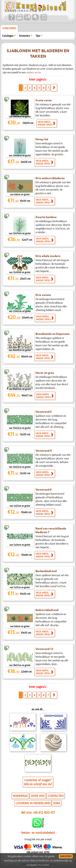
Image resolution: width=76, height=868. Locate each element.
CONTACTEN (56, 796)
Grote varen (44, 100)
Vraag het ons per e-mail (38, 839)
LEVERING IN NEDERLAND (33, 803)
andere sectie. (34, 72)
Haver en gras (45, 373)
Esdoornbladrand (47, 610)
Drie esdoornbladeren (50, 178)
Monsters (25, 36)
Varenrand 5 (44, 411)
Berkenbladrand (46, 571)
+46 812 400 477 (44, 812)
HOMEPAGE (20, 796)
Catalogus (8, 36)
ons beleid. (44, 865)
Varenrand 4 (44, 450)
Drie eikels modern (48, 256)
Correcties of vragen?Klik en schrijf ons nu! (38, 782)
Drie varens (43, 295)
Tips (38, 36)
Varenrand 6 (44, 489)
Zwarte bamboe (46, 217)
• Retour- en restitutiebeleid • (38, 833)
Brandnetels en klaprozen (52, 334)
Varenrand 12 (44, 649)
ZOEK (57, 803)
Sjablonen (9, 28)
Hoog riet (42, 139)
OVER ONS (38, 796)
